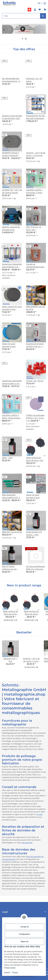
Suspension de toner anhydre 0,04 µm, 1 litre (35, 345)
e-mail (40, 814)
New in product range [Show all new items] (24, 585)
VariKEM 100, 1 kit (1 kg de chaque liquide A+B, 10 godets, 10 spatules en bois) (12, 191)
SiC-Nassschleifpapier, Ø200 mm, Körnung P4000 (36, 568)
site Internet (27, 843)
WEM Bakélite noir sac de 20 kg (36, 308)
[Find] (43, 16)
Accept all (24, 927)
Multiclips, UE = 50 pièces (34, 80)
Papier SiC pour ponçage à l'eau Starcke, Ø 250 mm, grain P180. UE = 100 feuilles (11, 345)
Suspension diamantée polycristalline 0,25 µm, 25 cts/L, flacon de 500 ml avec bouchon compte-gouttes (12, 266)
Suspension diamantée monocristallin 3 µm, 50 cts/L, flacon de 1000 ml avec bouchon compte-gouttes (12, 382)
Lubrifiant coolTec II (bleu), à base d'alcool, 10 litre (12, 417)
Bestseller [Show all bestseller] (24, 632)
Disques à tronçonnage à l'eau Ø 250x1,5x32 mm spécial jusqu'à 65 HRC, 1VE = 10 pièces (12, 117)
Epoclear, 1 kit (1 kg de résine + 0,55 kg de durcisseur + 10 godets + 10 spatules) (36, 154)
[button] (35, 10)
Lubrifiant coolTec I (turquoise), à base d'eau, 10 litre (34, 191)
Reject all (25, 942)
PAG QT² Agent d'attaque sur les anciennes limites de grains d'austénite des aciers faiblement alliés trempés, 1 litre (12, 568)
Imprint (7, 972)
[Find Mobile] (21, 16)
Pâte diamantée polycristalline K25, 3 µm (11, 496)
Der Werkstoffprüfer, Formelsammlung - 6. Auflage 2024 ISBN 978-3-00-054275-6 (12, 80)
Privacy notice (10, 968)
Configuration (25, 934)
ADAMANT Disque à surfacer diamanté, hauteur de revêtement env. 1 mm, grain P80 (12, 154)
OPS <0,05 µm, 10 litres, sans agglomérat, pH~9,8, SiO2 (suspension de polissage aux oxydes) (35, 228)
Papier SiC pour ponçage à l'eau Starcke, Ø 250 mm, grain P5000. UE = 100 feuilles (35, 496)
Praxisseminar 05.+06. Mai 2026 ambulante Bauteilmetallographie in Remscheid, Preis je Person (36, 117)
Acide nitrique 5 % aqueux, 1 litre (34, 533)
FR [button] (39, 3)
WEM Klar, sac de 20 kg (12, 532)
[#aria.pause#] (23, 29)
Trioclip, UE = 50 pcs (35, 381)
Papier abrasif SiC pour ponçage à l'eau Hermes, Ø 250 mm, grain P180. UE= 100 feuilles (12, 308)
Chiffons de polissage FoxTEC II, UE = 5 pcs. (35, 417)
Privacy (15, 972)
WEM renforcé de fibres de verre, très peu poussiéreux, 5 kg (36, 459)
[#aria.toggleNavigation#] (45, 2)
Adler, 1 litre (7, 458)
